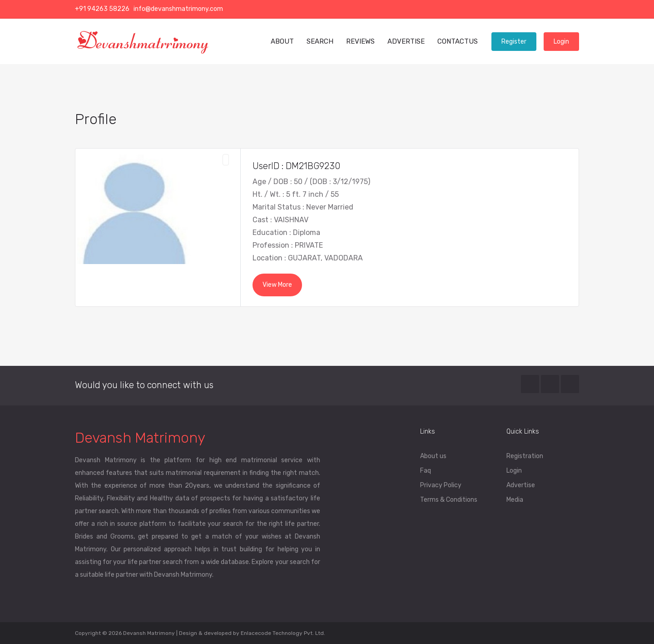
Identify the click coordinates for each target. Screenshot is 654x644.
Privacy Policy (441, 485)
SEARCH (320, 41)
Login (561, 42)
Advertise (521, 485)
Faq (426, 471)
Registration (525, 456)
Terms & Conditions (449, 500)
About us (433, 456)
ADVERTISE (406, 41)
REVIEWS (360, 41)
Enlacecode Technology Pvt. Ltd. (283, 633)
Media (515, 500)
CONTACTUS (458, 41)
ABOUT (282, 41)
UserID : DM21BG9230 (296, 166)
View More (277, 285)
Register (514, 42)
